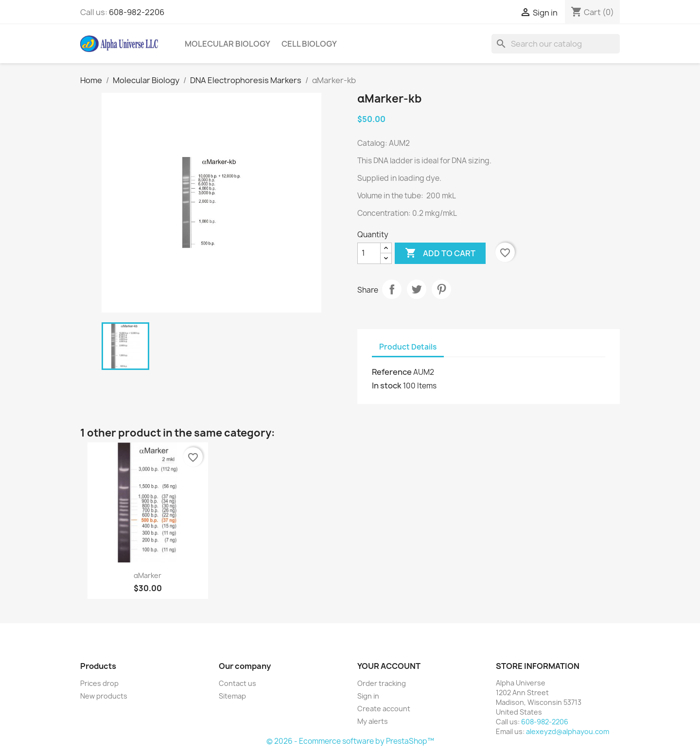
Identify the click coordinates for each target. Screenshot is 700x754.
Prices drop (99, 683)
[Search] (556, 44)
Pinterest (441, 289)
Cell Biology (309, 44)
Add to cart (440, 253)
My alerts (373, 721)
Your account (389, 666)
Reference (392, 372)
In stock (387, 386)
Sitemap (232, 696)
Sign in (368, 696)
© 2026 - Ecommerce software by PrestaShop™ (350, 741)
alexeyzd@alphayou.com (568, 731)
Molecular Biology (227, 44)
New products (104, 696)
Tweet (417, 289)
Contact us (237, 683)
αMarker (148, 575)
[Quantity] (369, 253)
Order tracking (382, 683)
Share (392, 289)
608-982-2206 (137, 12)
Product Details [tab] (408, 347)
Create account (384, 709)
